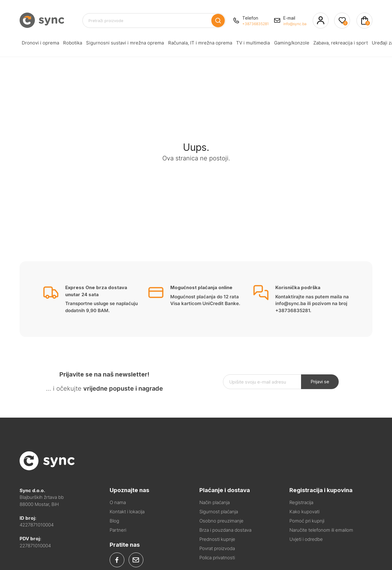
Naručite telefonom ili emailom (321, 530)
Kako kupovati (304, 512)
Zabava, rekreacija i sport (303, 44)
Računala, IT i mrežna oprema (179, 44)
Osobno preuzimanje (221, 521)
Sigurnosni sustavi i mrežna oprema (111, 44)
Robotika (65, 44)
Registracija (301, 502)
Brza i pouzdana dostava (225, 530)
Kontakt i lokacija (127, 512)
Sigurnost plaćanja (219, 512)
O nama (118, 502)
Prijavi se (320, 382)
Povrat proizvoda (217, 548)
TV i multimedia (226, 44)
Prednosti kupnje (217, 539)
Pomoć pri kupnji (307, 521)
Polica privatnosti (217, 558)
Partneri (118, 530)
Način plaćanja (215, 502)
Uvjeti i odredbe (306, 539)
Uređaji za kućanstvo (351, 44)
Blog (114, 521)
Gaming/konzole (259, 44)
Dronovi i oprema (38, 44)
